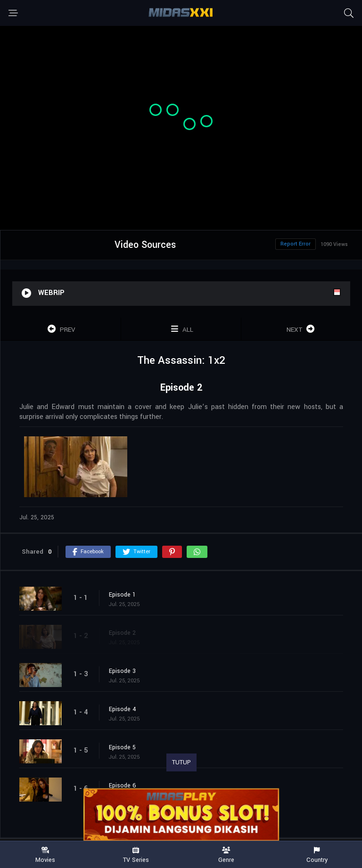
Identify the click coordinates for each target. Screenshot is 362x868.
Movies (45, 855)
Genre (226, 855)
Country (317, 855)
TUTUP (181, 762)
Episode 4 (123, 709)
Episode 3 (122, 671)
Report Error (296, 244)
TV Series (136, 855)
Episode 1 (122, 595)
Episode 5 (122, 747)
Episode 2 (122, 633)
